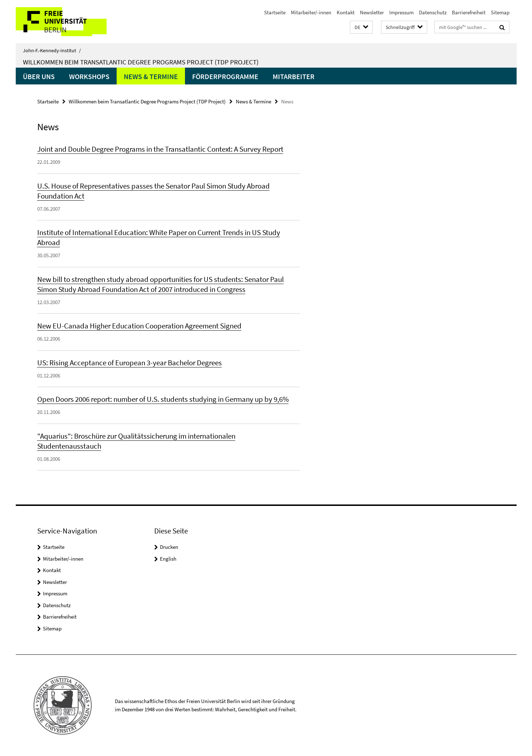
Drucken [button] (169, 547)
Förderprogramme (225, 76)
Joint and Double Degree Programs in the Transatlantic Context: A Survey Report (160, 149)
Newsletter (372, 12)
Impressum (401, 12)
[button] (361, 27)
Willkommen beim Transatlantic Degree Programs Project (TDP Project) (141, 62)
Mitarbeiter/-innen (311, 12)
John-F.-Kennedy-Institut (52, 50)
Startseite (275, 12)
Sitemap (500, 12)
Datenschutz (433, 12)
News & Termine (151, 76)
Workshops (89, 76)
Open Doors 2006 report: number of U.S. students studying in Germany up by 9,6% (163, 399)
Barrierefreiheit (469, 12)
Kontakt (346, 12)
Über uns (39, 76)
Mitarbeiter (294, 76)
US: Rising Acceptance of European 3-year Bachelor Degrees (130, 363)
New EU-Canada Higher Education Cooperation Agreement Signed (139, 326)
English (168, 559)
